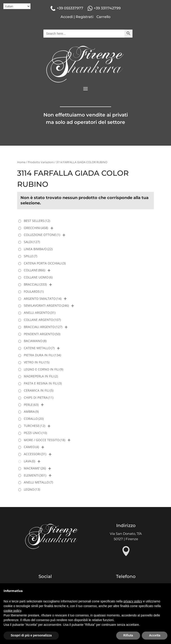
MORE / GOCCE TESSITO (45, 440)
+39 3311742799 (107, 8)
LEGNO (32, 489)
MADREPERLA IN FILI (41, 376)
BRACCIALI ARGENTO (43, 327)
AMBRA (31, 412)
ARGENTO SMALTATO (43, 299)
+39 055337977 (70, 8)
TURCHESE (35, 426)
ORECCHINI (36, 228)
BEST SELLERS (37, 221)
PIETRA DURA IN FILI (42, 355)
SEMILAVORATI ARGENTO (46, 305)
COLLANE (35, 270)
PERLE (31, 405)
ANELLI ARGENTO (40, 313)
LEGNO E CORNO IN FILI (44, 369)
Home (21, 162)
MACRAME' (35, 468)
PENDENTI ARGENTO (42, 334)
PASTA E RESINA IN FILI (43, 383)
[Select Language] (17, 6)
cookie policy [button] (12, 611)
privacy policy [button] (133, 601)
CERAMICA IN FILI (39, 390)
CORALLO (34, 419)
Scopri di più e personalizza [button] (31, 635)
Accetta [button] (155, 635)
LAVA (30, 461)
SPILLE (31, 256)
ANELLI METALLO (38, 482)
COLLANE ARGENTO (42, 320)
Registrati (84, 17)
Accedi (67, 17)
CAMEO (31, 447)
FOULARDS (34, 291)
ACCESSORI (35, 454)
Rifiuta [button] (128, 635)
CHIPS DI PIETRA (39, 397)
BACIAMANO (35, 341)
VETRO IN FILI (37, 362)
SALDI (32, 242)
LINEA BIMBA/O (38, 249)
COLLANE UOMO (38, 277)
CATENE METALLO (39, 348)
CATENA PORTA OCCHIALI (45, 263)
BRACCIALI (35, 284)
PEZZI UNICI (35, 433)
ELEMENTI (35, 475)
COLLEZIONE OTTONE (42, 235)
